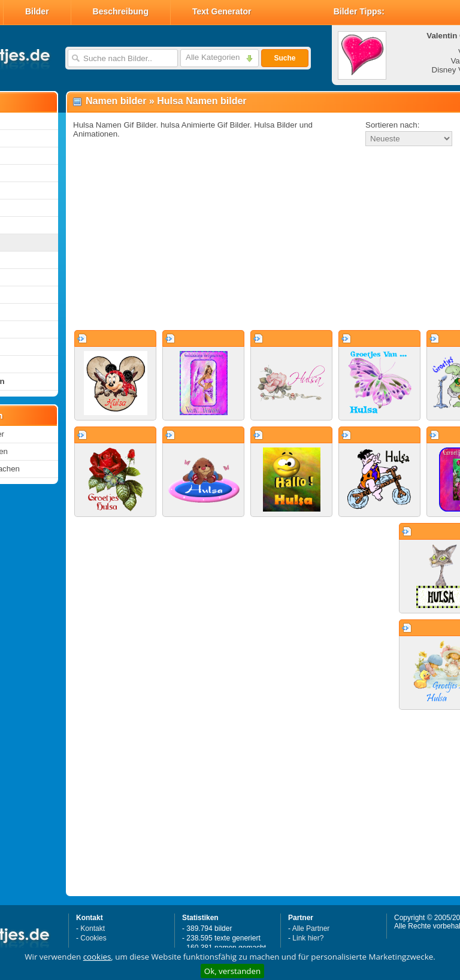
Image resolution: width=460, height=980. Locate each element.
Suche (285, 58)
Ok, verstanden (232, 971)
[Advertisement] (235, 239)
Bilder (37, 11)
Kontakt (93, 928)
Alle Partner (311, 928)
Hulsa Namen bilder (202, 101)
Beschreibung (121, 11)
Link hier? (308, 938)
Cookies (93, 938)
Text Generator (222, 11)
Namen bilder (116, 101)
